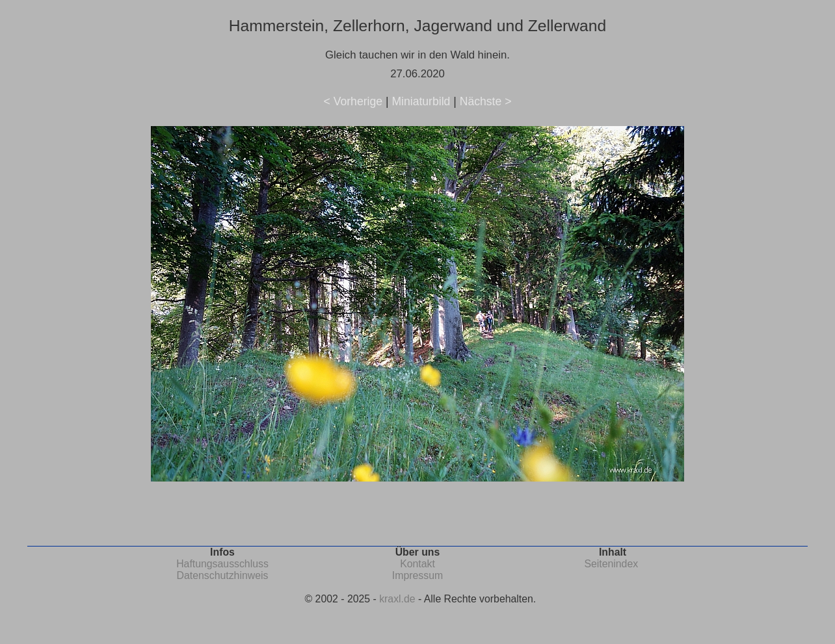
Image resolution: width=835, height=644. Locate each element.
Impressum (417, 575)
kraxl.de (397, 599)
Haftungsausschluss (222, 564)
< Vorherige (353, 101)
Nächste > (486, 101)
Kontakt (417, 564)
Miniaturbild (421, 101)
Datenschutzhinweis (223, 575)
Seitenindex (611, 564)
